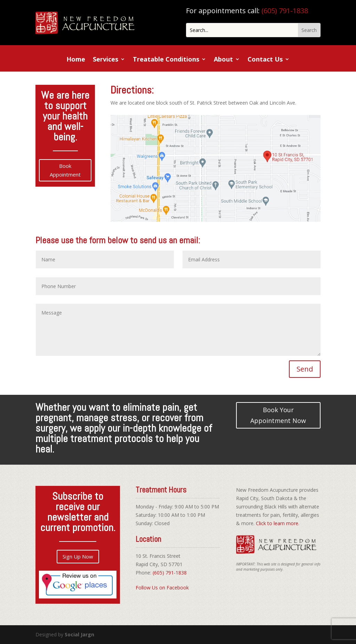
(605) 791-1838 (285, 11)
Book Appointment (65, 170)
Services (106, 60)
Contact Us (265, 60)
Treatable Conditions (166, 60)
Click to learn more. (278, 523)
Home (76, 60)
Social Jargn (79, 634)
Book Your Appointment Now (278, 415)
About (223, 60)
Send (305, 369)
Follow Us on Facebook (162, 588)
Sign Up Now (78, 556)
